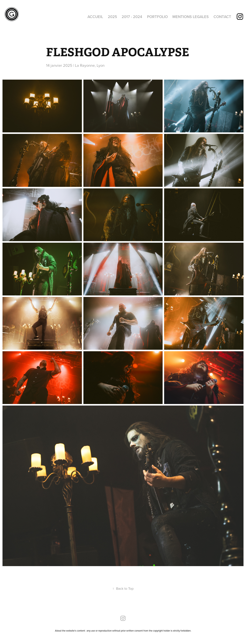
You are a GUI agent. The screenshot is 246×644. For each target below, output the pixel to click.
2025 (112, 17)
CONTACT (222, 17)
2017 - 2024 (132, 17)
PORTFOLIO (157, 17)
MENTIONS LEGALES (191, 17)
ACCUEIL (95, 17)
